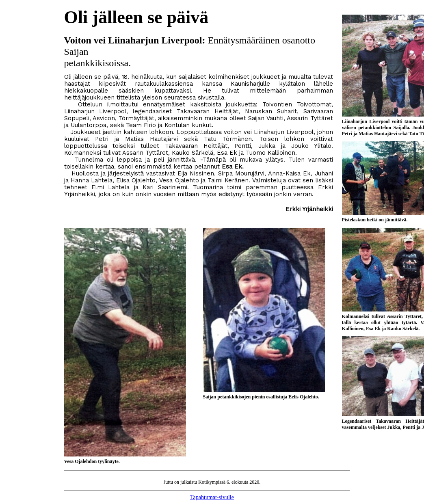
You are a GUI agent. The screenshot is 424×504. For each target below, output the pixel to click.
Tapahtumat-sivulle (212, 497)
